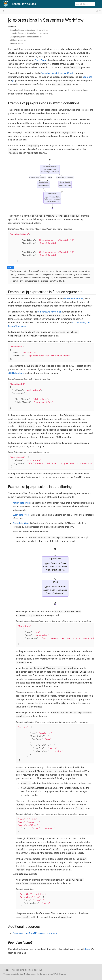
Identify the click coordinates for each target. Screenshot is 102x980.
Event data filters (21, 515)
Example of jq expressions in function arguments (29, 33)
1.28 (96, 11)
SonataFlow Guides (24, 4)
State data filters (21, 523)
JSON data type (16, 373)
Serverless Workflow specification (58, 73)
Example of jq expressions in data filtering (27, 37)
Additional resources (18, 40)
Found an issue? (16, 44)
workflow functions (74, 299)
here (87, 949)
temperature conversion (49, 312)
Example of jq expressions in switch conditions (29, 30)
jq (13, 81)
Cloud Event (41, 60)
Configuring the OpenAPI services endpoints (35, 933)
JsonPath (88, 77)
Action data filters (22, 503)
